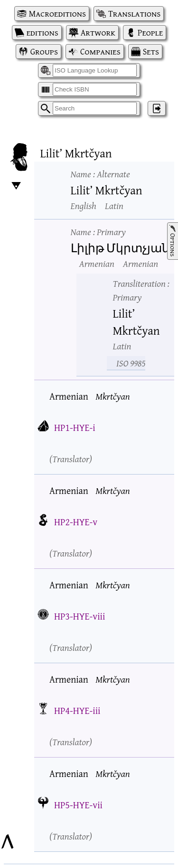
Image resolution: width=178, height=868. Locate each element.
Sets (151, 51)
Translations (134, 14)
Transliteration (141, 290)
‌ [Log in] (157, 108)
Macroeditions (57, 14)
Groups (44, 51)
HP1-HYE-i (75, 427)
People (150, 32)
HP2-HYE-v (76, 522)
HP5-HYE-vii (78, 805)
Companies (100, 51)
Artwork (98, 32)
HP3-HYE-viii (80, 616)
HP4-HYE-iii (77, 710)
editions (42, 32)
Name (100, 174)
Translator (71, 459)
